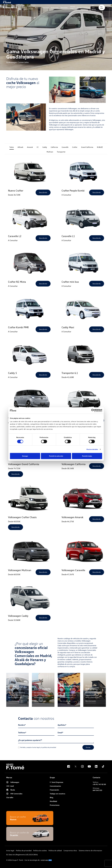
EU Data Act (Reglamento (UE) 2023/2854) (22, 855)
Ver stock (31, 8)
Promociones (55, 805)
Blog (51, 797)
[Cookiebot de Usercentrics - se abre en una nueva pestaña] (93, 410)
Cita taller (102, 8)
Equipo (79, 8)
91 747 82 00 (94, 8)
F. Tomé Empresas (56, 782)
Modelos (38, 8)
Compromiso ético (70, 851)
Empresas (46, 8)
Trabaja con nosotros (57, 794)
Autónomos (55, 8)
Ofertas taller (73, 8)
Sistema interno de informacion (90, 851)
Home (25, 8)
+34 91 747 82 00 (99, 784)
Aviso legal (10, 851)
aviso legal (36, 747)
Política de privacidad (24, 851)
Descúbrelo (43, 192)
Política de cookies (40, 851)
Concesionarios (55, 786)
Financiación (54, 790)
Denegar (25, 456)
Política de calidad (55, 851)
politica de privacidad (49, 747)
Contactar (87, 8)
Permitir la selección (56, 456)
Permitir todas (87, 456)
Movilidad (53, 801)
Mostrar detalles (92, 449)
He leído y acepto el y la (37, 747)
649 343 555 (97, 790)
